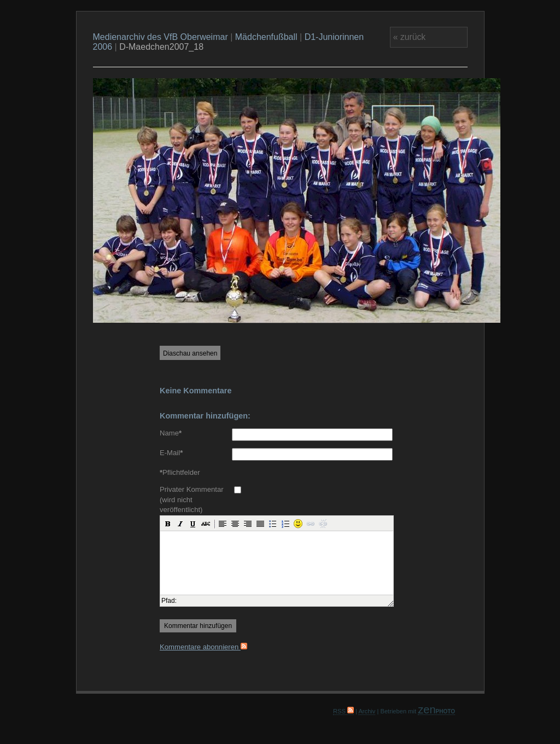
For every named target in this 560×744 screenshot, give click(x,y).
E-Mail (171, 453)
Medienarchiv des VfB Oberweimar (161, 37)
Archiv (367, 711)
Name (171, 433)
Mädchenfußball (266, 37)
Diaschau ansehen (190, 353)
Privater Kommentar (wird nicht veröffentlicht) (192, 499)
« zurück (409, 37)
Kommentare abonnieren (203, 647)
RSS (343, 711)
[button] (168, 524)
